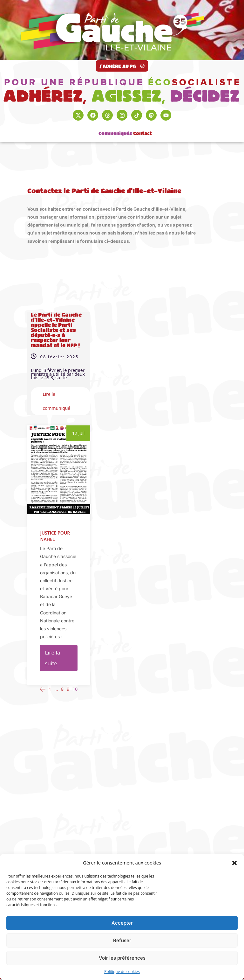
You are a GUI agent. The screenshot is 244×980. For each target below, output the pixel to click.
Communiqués (115, 129)
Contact (142, 129)
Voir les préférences (122, 958)
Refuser (122, 940)
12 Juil (78, 433)
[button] (234, 863)
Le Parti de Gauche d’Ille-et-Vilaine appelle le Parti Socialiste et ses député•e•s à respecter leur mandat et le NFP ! (56, 330)
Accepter (122, 923)
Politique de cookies (122, 972)
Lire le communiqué (56, 401)
